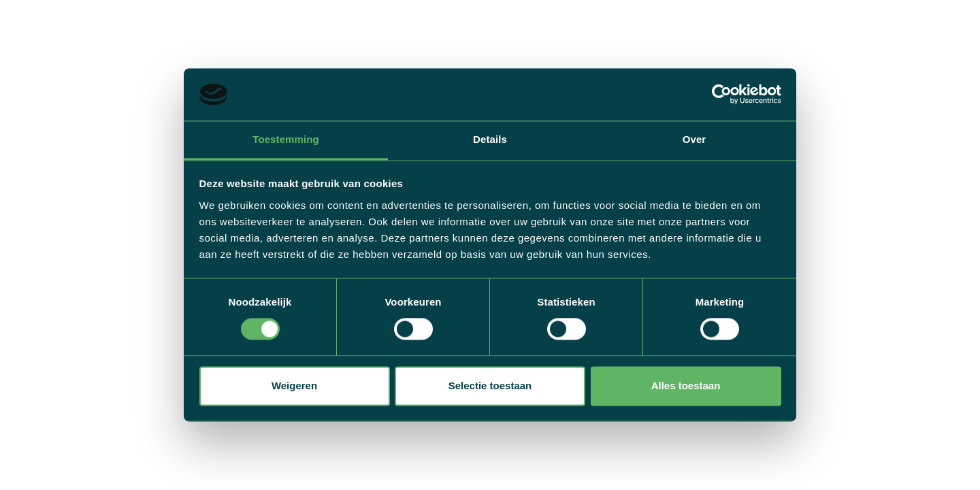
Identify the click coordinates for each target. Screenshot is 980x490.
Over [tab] (695, 139)
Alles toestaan (686, 386)
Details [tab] (490, 139)
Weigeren (294, 386)
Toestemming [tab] (286, 139)
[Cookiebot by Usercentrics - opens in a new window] (722, 95)
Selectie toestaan (490, 386)
